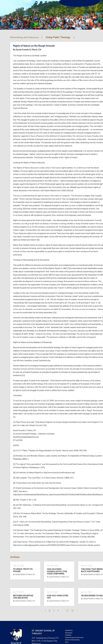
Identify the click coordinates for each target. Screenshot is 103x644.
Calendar (68, 635)
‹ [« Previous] (41, 611)
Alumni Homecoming (72, 640)
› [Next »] (77, 611)
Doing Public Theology (58, 37)
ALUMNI (63, 2)
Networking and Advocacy (24, 37)
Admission (69, 633)
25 (67, 611)
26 (73, 611)
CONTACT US (54, 2)
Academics (69, 630)
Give (67, 642)
